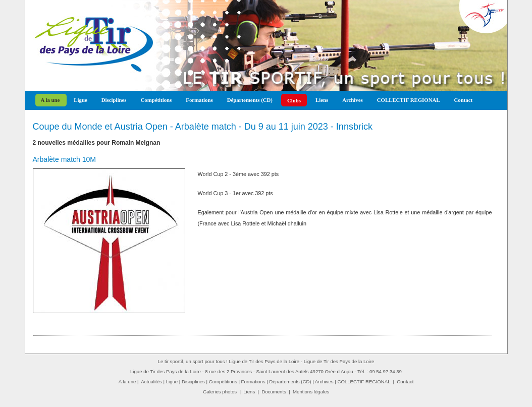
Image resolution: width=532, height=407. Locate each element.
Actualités (151, 382)
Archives (353, 100)
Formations (199, 100)
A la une (50, 100)
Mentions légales (311, 392)
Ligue (80, 100)
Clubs (294, 100)
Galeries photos (220, 392)
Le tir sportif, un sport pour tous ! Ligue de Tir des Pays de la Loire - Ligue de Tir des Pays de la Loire (266, 361)
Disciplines (114, 100)
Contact (463, 100)
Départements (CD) (250, 100)
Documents (274, 392)
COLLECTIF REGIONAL (409, 100)
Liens (322, 100)
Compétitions (156, 100)
